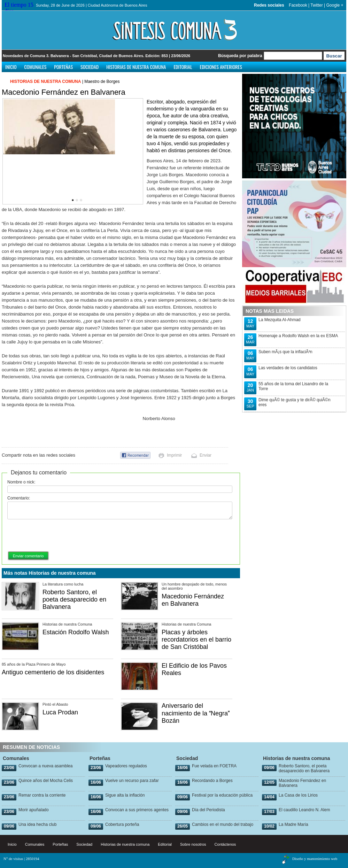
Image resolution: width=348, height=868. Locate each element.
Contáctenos (225, 844)
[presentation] (60, 536)
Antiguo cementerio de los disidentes (53, 672)
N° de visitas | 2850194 (21, 859)
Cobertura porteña (122, 824)
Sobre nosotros (193, 844)
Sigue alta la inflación (125, 795)
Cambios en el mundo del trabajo (223, 824)
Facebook (298, 5)
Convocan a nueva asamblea (45, 766)
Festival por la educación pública (222, 795)
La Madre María (293, 824)
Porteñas (63, 67)
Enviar (206, 455)
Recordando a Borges (212, 781)
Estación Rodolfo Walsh (76, 632)
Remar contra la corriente (42, 795)
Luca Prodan (60, 712)
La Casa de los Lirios (298, 795)
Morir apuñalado (34, 810)
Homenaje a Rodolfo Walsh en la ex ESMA (298, 336)
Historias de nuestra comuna (136, 67)
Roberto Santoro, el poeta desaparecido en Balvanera (74, 599)
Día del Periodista (208, 810)
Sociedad (90, 67)
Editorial (183, 67)
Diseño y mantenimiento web (315, 859)
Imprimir (174, 455)
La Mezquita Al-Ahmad (280, 320)
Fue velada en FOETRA (214, 766)
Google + (335, 5)
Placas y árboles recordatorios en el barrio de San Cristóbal (196, 640)
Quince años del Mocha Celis (46, 781)
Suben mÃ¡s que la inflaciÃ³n (285, 352)
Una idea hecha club (37, 824)
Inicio (11, 67)
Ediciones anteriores (221, 67)
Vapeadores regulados (126, 766)
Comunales (36, 67)
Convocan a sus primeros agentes (137, 810)
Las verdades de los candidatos (288, 368)
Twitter (316, 5)
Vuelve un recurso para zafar (132, 781)
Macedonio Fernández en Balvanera (193, 600)
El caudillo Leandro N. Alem (304, 810)
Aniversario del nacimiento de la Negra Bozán (196, 713)
